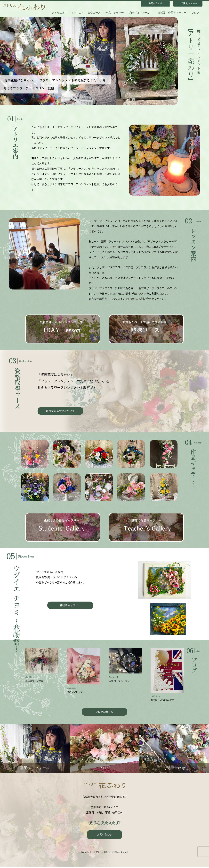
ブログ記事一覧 (104, 712)
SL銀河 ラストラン (119, 681)
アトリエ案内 (59, 13)
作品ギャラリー (115, 13)
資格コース (94, 13)
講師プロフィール (139, 13)
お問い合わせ (104, 835)
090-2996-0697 (104, 823)
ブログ (195, 13)
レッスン (77, 13)
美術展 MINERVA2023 (162, 700)
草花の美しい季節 (34, 681)
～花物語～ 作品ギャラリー (170, 13)
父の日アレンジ (75, 692)
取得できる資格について (60, 411)
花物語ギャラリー (70, 605)
